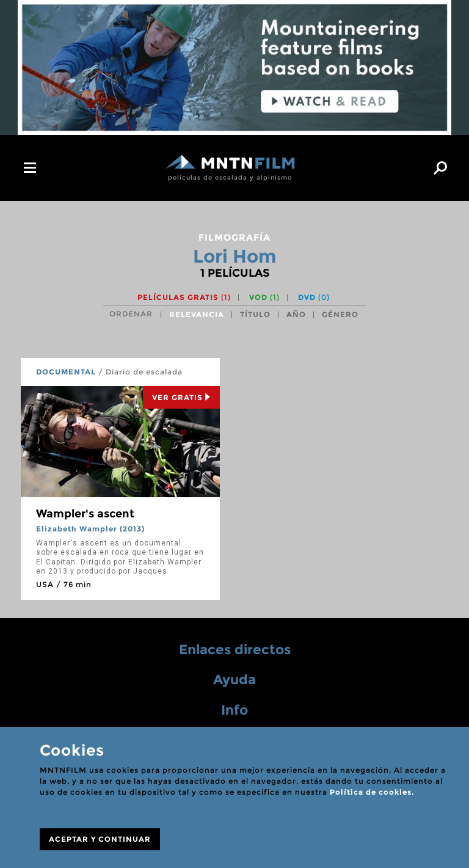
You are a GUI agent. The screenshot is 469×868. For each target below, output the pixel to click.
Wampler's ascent (85, 514)
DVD (314, 297)
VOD (264, 297)
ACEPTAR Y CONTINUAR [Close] (100, 839)
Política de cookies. (372, 792)
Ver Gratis (181, 397)
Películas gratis (184, 297)
